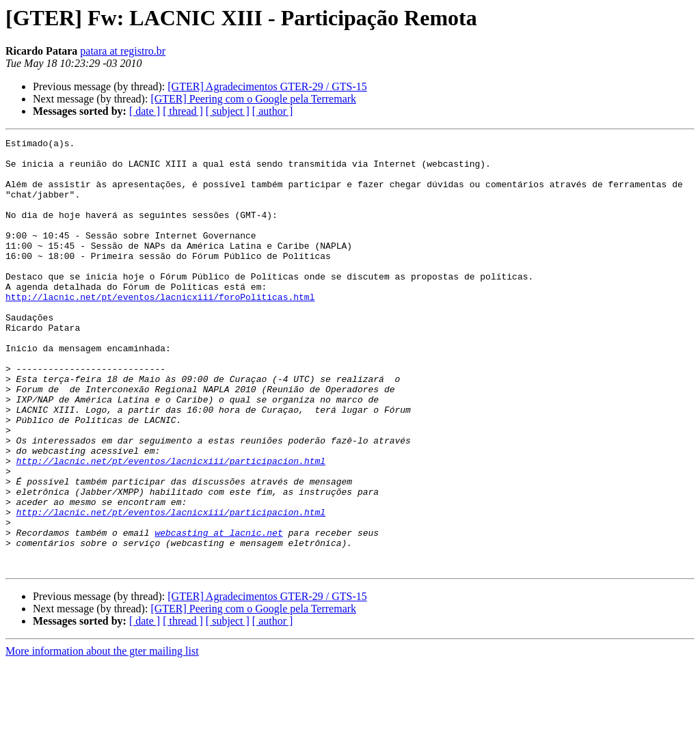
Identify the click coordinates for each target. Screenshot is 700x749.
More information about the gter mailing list (102, 737)
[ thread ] (183, 111)
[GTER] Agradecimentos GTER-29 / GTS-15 (267, 86)
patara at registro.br (123, 51)
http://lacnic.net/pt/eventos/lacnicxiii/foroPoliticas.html (160, 329)
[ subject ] (228, 111)
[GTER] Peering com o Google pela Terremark (253, 99)
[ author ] (273, 111)
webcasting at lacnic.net (218, 612)
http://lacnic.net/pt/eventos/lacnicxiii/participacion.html (171, 526)
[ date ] (145, 111)
